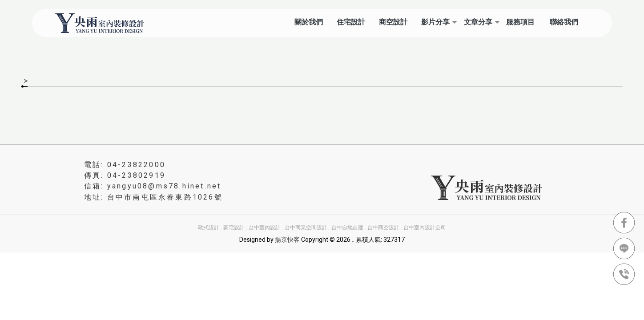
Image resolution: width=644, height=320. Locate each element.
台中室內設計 (265, 228)
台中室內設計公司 (425, 228)
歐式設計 (209, 228)
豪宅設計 (234, 228)
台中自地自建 (347, 228)
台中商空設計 (383, 228)
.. (353, 240)
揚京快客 (287, 240)
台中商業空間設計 (306, 228)
